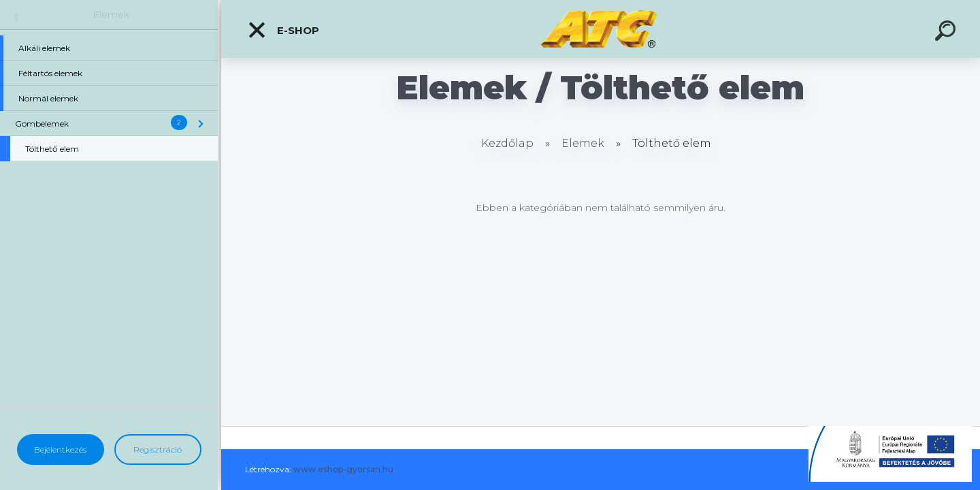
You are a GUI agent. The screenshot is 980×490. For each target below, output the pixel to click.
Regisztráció (158, 450)
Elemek (111, 14)
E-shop (283, 30)
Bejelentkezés (60, 450)
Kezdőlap (507, 143)
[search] (947, 33)
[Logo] (601, 29)
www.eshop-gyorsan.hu (343, 469)
